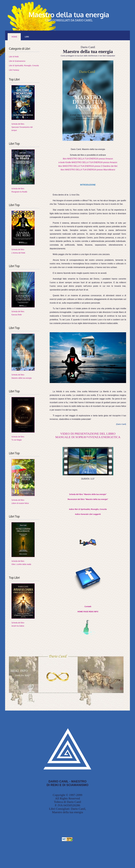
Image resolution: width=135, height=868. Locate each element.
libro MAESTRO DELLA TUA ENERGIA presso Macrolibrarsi (88, 170)
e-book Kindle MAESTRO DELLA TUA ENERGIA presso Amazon (88, 162)
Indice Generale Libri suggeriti (88, 514)
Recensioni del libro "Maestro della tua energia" (88, 499)
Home (14, 37)
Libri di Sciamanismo (17, 61)
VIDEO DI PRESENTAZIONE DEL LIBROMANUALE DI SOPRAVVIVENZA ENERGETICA (88, 435)
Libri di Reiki (14, 57)
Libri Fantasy (14, 70)
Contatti (88, 607)
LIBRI (27, 37)
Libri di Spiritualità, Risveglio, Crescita (24, 66)
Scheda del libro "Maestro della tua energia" (88, 494)
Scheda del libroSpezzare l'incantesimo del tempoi (22, 127)
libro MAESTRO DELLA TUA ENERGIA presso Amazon (88, 159)
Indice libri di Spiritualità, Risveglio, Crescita (88, 509)
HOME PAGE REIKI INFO (88, 612)
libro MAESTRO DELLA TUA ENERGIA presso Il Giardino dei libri (88, 166)
